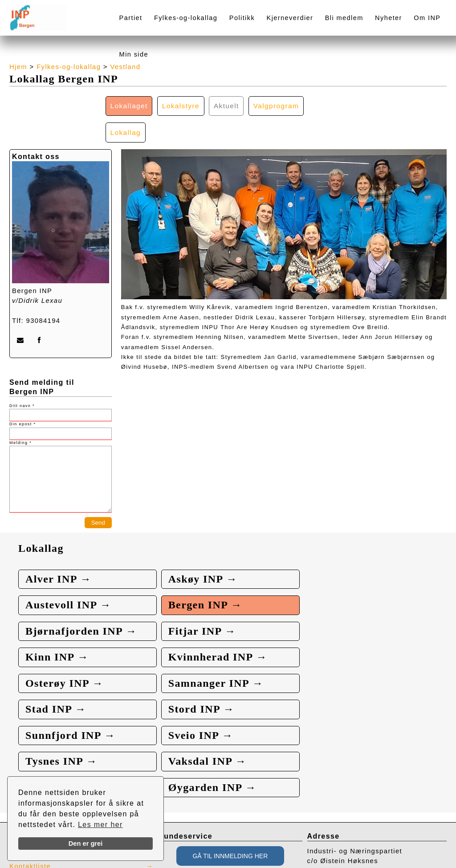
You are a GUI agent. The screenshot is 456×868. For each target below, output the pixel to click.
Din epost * (22, 398)
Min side (134, 54)
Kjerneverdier (290, 18)
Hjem (18, 67)
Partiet (131, 18)
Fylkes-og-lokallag (186, 18)
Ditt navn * (22, 379)
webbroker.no (45, 865)
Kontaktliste (30, 762)
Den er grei (86, 844)
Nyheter (389, 18)
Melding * (20, 416)
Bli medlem (344, 18)
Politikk (242, 18)
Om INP (427, 18)
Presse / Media (36, 747)
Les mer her (100, 825)
